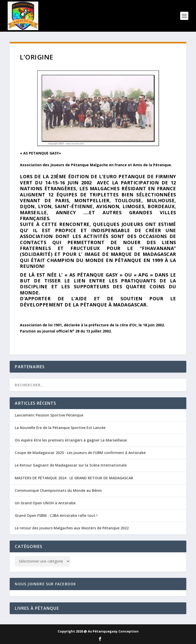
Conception (128, 631)
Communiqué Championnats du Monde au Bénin (58, 490)
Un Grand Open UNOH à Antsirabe (45, 503)
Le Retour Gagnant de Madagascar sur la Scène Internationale (71, 465)
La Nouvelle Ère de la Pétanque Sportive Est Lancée (60, 428)
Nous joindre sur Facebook (45, 584)
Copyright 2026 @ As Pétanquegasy (88, 631)
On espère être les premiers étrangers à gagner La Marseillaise (71, 440)
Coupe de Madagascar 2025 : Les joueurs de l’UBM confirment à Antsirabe (80, 453)
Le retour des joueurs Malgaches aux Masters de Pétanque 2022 (72, 528)
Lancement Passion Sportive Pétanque (49, 415)
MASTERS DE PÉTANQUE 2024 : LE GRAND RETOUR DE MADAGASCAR (74, 478)
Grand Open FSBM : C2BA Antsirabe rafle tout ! (56, 515)
